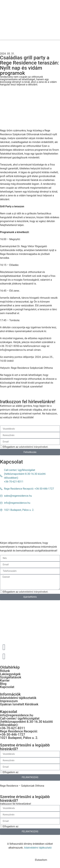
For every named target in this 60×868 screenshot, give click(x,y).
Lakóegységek (10, 674)
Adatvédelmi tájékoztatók (18, 698)
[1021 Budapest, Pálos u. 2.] (30, 524)
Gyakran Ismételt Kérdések (19, 704)
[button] (30, 40)
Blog (3, 684)
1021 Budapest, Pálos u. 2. (19, 738)
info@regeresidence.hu (17, 715)
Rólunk (5, 671)
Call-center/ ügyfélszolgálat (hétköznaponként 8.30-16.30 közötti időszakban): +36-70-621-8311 (26, 723)
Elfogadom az (26, 447)
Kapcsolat (7, 687)
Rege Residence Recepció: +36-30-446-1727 (19, 733)
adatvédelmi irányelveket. (34, 447)
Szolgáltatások (11, 677)
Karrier (5, 680)
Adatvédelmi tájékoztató (38, 848)
